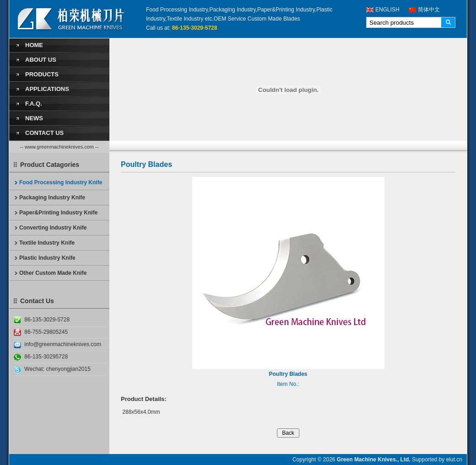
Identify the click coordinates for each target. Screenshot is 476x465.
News (34, 118)
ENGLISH (387, 10)
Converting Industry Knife (53, 228)
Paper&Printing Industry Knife (58, 213)
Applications (47, 89)
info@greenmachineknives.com (63, 344)
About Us (41, 60)
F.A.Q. (34, 104)
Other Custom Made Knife (53, 273)
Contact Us (44, 133)
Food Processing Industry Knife (61, 182)
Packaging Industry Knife (52, 198)
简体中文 (429, 10)
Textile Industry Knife (47, 243)
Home (34, 45)
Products (42, 74)
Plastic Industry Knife (47, 258)
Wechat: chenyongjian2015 (57, 369)
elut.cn (454, 460)
